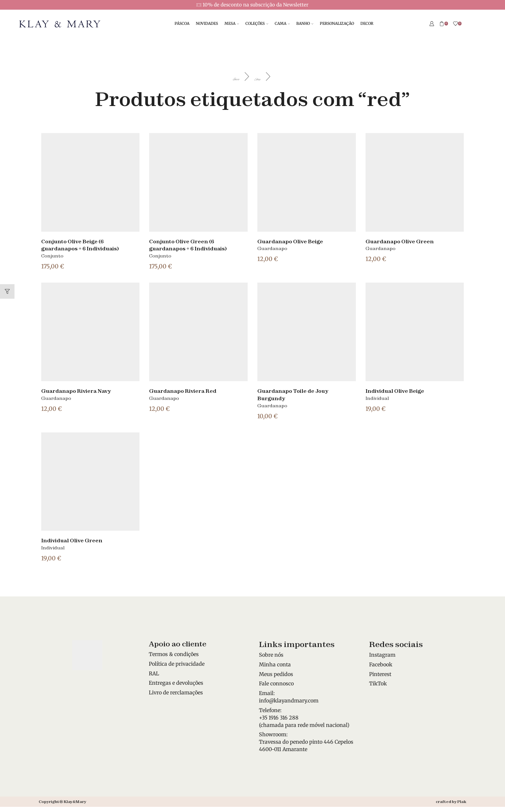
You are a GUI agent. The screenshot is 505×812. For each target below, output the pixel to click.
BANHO (305, 23)
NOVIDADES (207, 23)
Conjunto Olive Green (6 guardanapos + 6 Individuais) (195, 245)
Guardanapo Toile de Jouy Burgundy (299, 394)
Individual (377, 398)
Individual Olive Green (77, 540)
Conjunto (52, 256)
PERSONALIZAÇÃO (337, 23)
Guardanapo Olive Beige (296, 241)
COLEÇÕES (257, 23)
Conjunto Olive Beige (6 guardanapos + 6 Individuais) (87, 245)
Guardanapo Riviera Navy (82, 391)
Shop (270, 77)
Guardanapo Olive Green (405, 241)
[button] (7, 291)
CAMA (282, 23)
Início (226, 77)
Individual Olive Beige (400, 391)
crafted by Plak (451, 802)
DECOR (367, 23)
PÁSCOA (182, 23)
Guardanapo (272, 248)
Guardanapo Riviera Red (189, 391)
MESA (232, 23)
